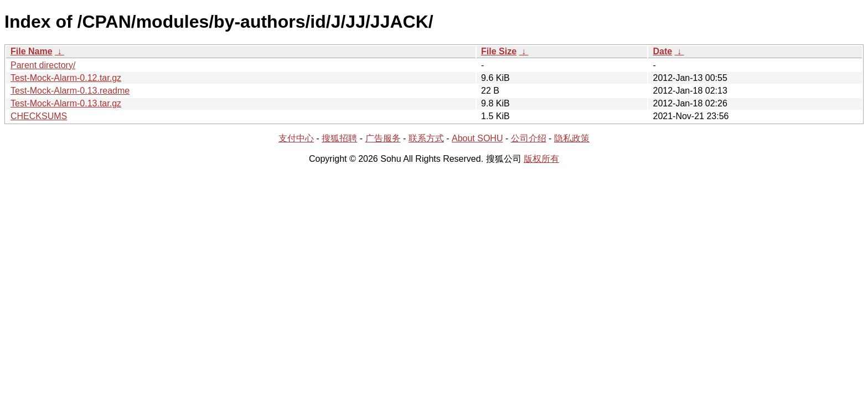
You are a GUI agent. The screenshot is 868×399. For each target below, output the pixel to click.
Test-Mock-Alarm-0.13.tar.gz (66, 103)
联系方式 (426, 138)
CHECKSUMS (39, 116)
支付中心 (296, 138)
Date (662, 51)
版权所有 (541, 159)
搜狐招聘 (339, 138)
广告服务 (383, 138)
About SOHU (477, 138)
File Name (32, 51)
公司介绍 (529, 138)
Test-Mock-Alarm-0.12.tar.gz (66, 78)
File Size (499, 51)
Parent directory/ (43, 65)
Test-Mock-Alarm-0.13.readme (70, 91)
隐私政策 (572, 138)
